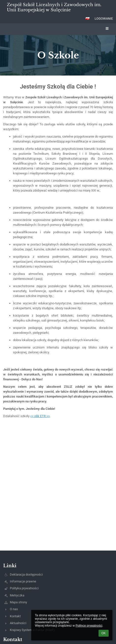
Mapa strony (18, 602)
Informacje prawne (23, 581)
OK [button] (104, 633)
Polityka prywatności (24, 588)
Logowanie (104, 19)
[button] (87, 18)
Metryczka (17, 595)
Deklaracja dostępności (26, 574)
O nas (14, 609)
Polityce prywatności (89, 626)
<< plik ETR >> (40, 416)
